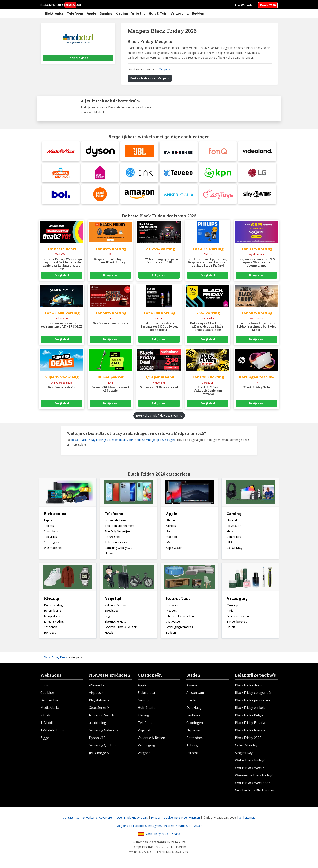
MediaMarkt (50, 710)
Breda (191, 703)
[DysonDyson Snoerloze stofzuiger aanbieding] (100, 152)
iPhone (170, 523)
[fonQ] (218, 152)
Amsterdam (195, 695)
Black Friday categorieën (254, 695)
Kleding (122, 13)
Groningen (195, 725)
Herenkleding (53, 613)
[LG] (257, 174)
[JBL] (139, 152)
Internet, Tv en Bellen (180, 618)
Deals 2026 (268, 5)
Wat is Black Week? (250, 770)
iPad (169, 534)
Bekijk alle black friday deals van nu (159, 418)
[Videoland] (257, 152)
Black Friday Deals (55, 660)
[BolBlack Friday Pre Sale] (61, 196)
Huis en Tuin (178, 601)
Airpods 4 (96, 695)
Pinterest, (169, 828)
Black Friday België (249, 718)
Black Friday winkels (250, 710)
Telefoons (75, 13)
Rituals (231, 629)
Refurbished (113, 539)
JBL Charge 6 (99, 755)
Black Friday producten (252, 703)
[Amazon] (139, 196)
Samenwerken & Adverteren (95, 820)
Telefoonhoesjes (116, 545)
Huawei (110, 556)
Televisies (50, 539)
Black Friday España (250, 725)
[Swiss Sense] (179, 152)
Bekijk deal (62, 278)
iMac (169, 545)
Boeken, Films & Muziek (121, 629)
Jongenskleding (54, 624)
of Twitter (195, 828)
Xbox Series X (99, 710)
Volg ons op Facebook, (132, 828)
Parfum (231, 613)
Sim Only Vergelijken (118, 534)
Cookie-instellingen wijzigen (182, 820)
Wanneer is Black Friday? (254, 778)
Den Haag (194, 710)
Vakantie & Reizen (117, 608)
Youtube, (182, 828)
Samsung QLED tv (103, 748)
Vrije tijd (138, 13)
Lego (108, 618)
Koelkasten (173, 608)
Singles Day (244, 755)
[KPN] (218, 174)
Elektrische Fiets (115, 624)
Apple (91, 13)
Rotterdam (194, 740)
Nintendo (233, 523)
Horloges (50, 635)
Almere (192, 688)
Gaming (106, 13)
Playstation (234, 528)
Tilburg (192, 748)
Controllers (234, 539)
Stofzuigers (51, 545)
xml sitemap (247, 820)
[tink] (139, 174)
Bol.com (46, 688)
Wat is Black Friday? (250, 763)
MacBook (172, 539)
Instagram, (155, 828)
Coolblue (47, 695)
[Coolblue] (100, 196)
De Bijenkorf (50, 703)
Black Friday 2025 (248, 740)
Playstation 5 (99, 703)
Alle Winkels (244, 5)
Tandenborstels (237, 624)
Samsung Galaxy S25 (105, 733)
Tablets (49, 528)
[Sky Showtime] (257, 196)
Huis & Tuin (158, 13)
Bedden (198, 13)
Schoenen (50, 629)
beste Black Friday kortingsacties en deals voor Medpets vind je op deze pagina (124, 442)
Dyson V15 (97, 740)
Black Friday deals (248, 688)
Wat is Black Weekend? (252, 785)
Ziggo (45, 740)
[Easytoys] (218, 196)
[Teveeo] (179, 174)
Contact (68, 820)
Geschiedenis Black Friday (254, 793)
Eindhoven (194, 718)
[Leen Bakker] (100, 174)
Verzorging (180, 13)
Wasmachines (53, 550)
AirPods (171, 528)
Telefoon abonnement (120, 528)
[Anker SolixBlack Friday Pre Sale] (179, 196)
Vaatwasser (173, 624)
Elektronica (54, 13)
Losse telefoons (115, 523)
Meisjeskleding (54, 618)
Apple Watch (174, 550)
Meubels (171, 613)
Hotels (109, 635)
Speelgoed (112, 613)
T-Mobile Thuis (52, 733)
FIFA (229, 545)
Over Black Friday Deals (132, 820)
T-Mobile (47, 725)
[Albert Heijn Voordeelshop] (61, 174)
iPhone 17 (97, 688)
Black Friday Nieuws (250, 733)
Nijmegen (194, 733)
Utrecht (192, 755)
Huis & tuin (146, 710)
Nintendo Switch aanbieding (102, 721)
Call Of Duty (234, 550)
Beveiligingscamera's (179, 629)
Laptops (49, 523)
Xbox (230, 534)
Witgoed (144, 755)
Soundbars (51, 534)
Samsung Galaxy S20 (119, 550)
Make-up (232, 608)
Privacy (156, 820)
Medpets (164, 69)
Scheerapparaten (238, 618)
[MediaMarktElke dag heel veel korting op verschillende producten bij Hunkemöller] (61, 152)
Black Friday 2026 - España (159, 836)
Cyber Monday (246, 748)
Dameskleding (53, 608)
